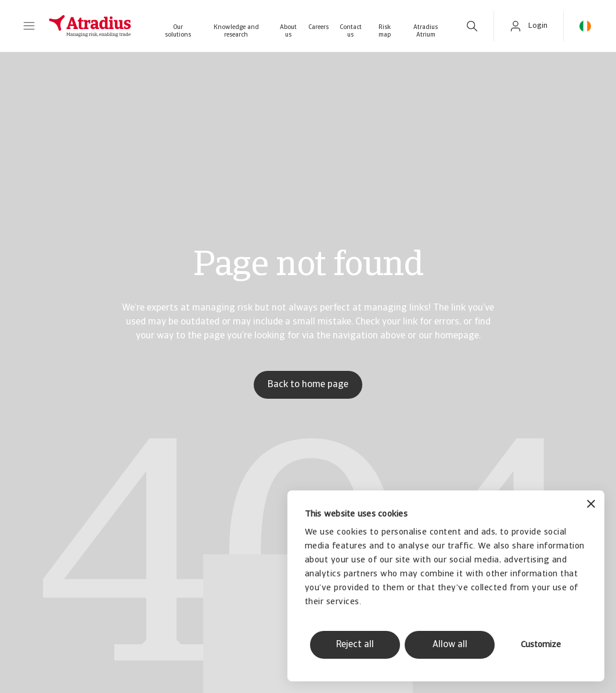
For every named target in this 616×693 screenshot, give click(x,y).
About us (288, 31)
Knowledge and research (236, 31)
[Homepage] (90, 26)
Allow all (450, 645)
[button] (29, 26)
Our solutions (178, 31)
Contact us (351, 31)
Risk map (385, 31)
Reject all (355, 645)
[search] (472, 26)
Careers (318, 28)
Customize (541, 645)
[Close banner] (591, 505)
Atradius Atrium (426, 31)
